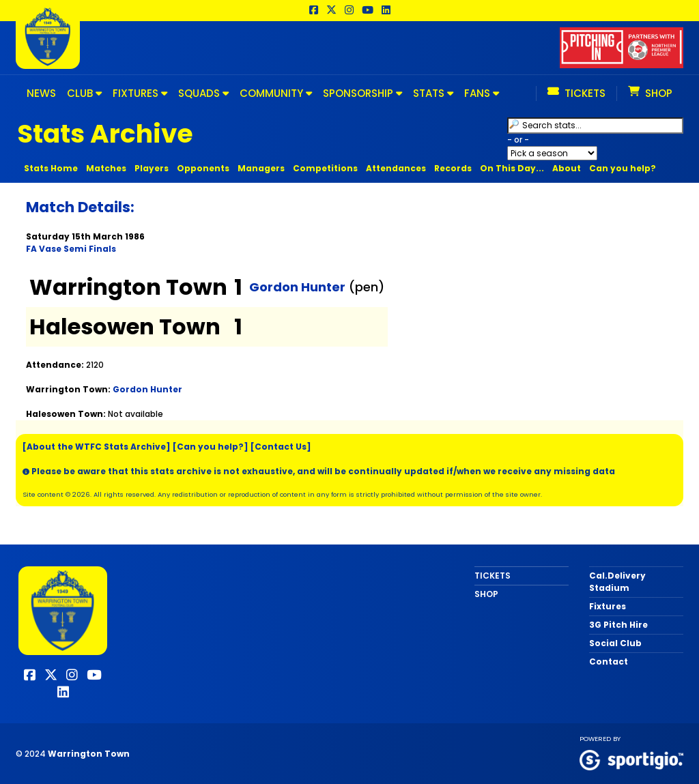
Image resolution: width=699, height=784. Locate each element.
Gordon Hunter (297, 287)
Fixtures (608, 606)
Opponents (203, 168)
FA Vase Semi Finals (71, 249)
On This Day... (512, 168)
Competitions (325, 168)
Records (453, 168)
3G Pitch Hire (618, 625)
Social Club (615, 643)
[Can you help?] (211, 447)
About (567, 168)
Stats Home (51, 168)
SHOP (486, 594)
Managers (261, 168)
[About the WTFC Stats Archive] (97, 447)
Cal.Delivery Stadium (617, 582)
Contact (609, 662)
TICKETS (493, 576)
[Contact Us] (281, 447)
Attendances (396, 168)
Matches (106, 168)
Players (152, 168)
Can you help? (623, 168)
